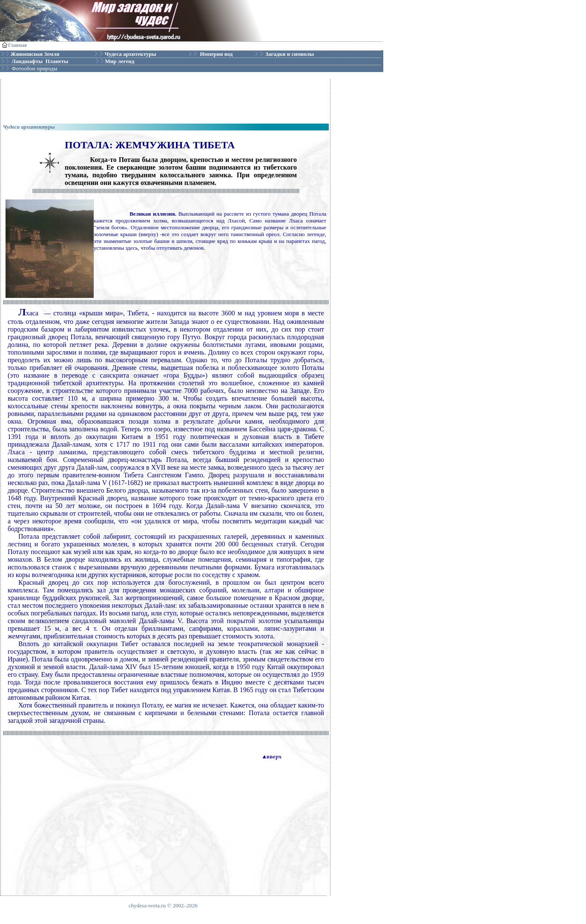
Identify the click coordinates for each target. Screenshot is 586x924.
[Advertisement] (166, 98)
